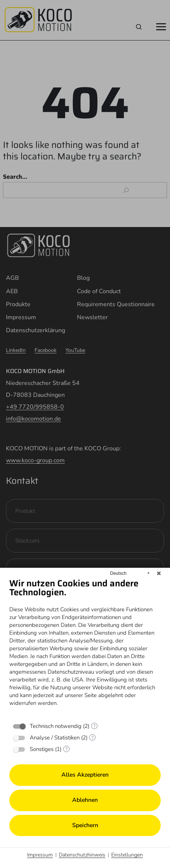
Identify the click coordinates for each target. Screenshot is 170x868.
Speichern (85, 825)
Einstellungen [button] (127, 855)
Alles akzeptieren (85, 775)
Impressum (40, 855)
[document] (85, 648)
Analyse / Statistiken (55, 738)
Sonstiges (42, 749)
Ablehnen (85, 800)
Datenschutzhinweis (82, 855)
